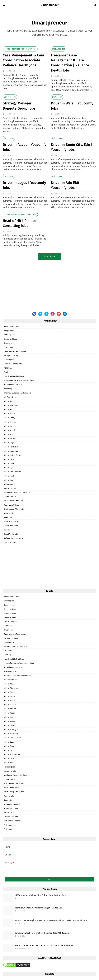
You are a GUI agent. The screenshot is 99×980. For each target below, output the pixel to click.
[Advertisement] (49, 283)
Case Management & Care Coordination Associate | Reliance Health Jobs (24, 60)
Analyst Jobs (9, 331)
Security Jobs (9, 530)
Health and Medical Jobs (14, 376)
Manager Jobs (9, 484)
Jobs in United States (12, 455)
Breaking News (10, 609)
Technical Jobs (10, 542)
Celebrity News (10, 617)
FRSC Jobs (8, 368)
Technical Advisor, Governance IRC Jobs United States (40, 908)
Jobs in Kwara (9, 439)
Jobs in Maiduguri (11, 447)
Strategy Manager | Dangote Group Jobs (19, 106)
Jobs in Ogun (9, 459)
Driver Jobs (57, 97)
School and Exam (11, 526)
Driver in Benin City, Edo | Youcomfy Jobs (72, 147)
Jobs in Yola (9, 480)
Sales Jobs (8, 517)
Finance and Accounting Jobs (16, 364)
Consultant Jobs (10, 339)
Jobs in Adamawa (11, 405)
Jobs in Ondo (9, 463)
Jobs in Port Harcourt (12, 472)
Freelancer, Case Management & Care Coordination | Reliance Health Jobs (70, 63)
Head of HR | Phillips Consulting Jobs (20, 223)
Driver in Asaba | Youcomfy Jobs (25, 147)
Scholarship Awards (12, 522)
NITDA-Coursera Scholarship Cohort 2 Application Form (41, 895)
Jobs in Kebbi (9, 430)
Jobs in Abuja (9, 401)
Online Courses (10, 497)
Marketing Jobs (10, 488)
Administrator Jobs (12, 326)
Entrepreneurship (11, 356)
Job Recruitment (10, 397)
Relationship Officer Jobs (14, 509)
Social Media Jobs (11, 534)
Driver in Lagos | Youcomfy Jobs (24, 185)
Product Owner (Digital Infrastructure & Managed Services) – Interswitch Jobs (51, 920)
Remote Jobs (9, 513)
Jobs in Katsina (10, 426)
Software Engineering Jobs (15, 538)
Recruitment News (11, 505)
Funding (7, 372)
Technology (8, 829)
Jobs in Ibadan (10, 422)
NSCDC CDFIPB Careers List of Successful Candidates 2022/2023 (44, 946)
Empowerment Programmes (15, 351)
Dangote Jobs (10, 97)
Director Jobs (9, 343)
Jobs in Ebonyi (10, 418)
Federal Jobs (9, 360)
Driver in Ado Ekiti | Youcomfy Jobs (67, 185)
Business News (10, 613)
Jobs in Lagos (9, 443)
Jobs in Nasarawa (11, 451)
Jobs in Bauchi (10, 409)
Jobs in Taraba (10, 476)
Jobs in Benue (9, 414)
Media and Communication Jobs (17, 492)
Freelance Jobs (59, 49)
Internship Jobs (10, 389)
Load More (49, 256)
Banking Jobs (9, 335)
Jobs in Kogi (9, 434)
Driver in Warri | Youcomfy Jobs (72, 106)
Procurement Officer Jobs (14, 501)
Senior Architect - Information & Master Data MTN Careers (42, 933)
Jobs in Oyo (8, 468)
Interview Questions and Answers (17, 393)
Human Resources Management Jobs (20, 49)
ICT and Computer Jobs (13, 385)
